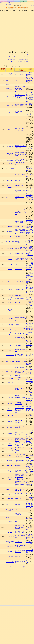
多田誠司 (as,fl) (30, 192)
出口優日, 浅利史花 (19, 299)
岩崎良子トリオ (19, 542)
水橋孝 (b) (29, 204)
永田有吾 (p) (29, 379)
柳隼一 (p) (29, 403)
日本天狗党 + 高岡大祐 (20, 362)
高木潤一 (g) (29, 542)
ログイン (32, 5)
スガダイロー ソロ (19, 334)
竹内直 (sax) (29, 543)
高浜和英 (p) (29, 104)
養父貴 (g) (29, 407)
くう (10, 346)
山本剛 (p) (29, 323)
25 (15, 60)
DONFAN (10, 269)
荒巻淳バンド (18, 557)
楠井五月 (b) (29, 250)
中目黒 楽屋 (10, 397)
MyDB (4, 1)
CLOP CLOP (10, 415)
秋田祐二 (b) (30, 264)
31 (18, 63)
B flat (10, 254)
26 (7, 61)
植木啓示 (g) (30, 302)
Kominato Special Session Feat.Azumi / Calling (20, 460)
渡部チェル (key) (30, 408)
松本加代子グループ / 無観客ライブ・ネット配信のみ (20, 444)
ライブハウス (20, 3)
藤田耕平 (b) (30, 505)
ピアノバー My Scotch (10, 510)
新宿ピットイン (10, 80)
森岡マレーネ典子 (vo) (30, 436)
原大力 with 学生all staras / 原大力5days (19, 532)
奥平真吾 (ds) (30, 195)
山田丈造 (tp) (30, 257)
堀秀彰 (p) (30, 197)
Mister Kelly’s (10, 460)
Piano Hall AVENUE (10, 444)
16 (13, 58)
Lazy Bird (10, 532)
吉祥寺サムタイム (10, 372)
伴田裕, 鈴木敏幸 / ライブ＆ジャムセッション (20, 547)
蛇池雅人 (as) (30, 381)
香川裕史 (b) (30, 324)
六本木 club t (10, 130)
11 (16, 56)
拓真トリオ (17, 264)
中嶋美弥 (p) (29, 240)
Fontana (10, 282)
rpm (10, 112)
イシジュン (17, 415)
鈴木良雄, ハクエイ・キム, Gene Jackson (20, 372)
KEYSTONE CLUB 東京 (10, 325)
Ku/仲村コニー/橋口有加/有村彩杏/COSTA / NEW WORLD (20, 427)
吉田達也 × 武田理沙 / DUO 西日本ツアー (20, 495)
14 (10, 58)
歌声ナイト (17, 376)
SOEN (10, 376)
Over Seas (10, 485)
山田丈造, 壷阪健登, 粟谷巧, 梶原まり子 (20, 259)
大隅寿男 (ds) (30, 326)
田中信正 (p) (29, 519)
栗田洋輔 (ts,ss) (29, 190)
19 (7, 60)
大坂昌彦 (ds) (30, 431)
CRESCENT (10, 378)
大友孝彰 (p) (29, 268)
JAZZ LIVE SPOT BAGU (10, 242)
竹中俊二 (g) (29, 246)
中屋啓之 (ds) (30, 148)
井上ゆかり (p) (30, 340)
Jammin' (10, 163)
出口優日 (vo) (30, 298)
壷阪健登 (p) (29, 258)
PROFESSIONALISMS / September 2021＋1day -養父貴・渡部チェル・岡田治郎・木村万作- (20, 409)
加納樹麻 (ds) (30, 249)
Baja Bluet (10, 389)
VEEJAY (10, 289)
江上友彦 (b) (29, 499)
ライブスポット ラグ (10, 478)
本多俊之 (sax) (30, 94)
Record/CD (17, 1)
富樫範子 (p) (29, 438)
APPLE (10, 175)
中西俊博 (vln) (30, 248)
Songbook (24, 1)
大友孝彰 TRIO (18, 269)
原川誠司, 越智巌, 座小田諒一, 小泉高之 (20, 222)
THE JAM (17, 310)
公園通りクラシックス (10, 518)
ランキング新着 (15, 3)
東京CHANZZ (18, 180)
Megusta (10, 551)
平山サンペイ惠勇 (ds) (30, 392)
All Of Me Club (10, 275)
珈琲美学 (10, 434)
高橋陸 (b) (29, 269)
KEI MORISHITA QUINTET (19, 421)
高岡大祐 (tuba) (29, 364)
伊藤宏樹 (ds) (30, 265)
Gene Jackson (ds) (29, 373)
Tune (10, 1)
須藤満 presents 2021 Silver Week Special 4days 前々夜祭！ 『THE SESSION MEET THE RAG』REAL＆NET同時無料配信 (20, 478)
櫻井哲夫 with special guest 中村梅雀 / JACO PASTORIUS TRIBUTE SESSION (20, 97)
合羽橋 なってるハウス (10, 362)
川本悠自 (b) (30, 341)
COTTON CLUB (10, 212)
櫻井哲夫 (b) (29, 93)
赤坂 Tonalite (10, 403)
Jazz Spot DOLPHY (10, 334)
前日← (11, 567)
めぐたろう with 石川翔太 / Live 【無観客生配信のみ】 (20, 527)
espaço (16, 80)
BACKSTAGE (10, 557)
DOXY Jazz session (19, 227)
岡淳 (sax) (29, 196)
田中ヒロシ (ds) (30, 356)
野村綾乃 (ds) (30, 507)
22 (11, 60)
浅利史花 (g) (29, 299)
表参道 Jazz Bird (10, 85)
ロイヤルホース (10, 355)
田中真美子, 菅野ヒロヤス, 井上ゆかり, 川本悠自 (20, 339)
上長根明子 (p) (30, 472)
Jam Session (18, 203)
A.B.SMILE (10, 499)
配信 (7, 4)
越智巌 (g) (29, 221)
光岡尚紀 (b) (30, 355)
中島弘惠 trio (18, 346)
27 (8, 61)
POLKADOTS (10, 330)
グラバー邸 (10, 350)
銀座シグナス (10, 160)
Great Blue (10, 237)
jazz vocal (17, 169)
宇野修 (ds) (30, 440)
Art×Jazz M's (10, 319)
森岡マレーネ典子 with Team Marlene (20, 434)
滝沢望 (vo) (29, 470)
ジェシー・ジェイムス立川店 (10, 452)
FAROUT (10, 303)
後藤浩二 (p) (29, 226)
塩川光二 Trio (18, 499)
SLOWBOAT (10, 264)
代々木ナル (10, 339)
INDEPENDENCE (10, 466)
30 (13, 61)
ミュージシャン (26, 3)
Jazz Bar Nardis (10, 537)
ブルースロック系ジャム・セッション (20, 514)
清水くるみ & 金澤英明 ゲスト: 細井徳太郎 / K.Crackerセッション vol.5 (20, 231)
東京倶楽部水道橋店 (10, 542)
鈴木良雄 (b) (29, 370)
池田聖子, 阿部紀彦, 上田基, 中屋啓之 (20, 147)
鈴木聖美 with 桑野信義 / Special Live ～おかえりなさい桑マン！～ (20, 89)
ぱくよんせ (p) (30, 191)
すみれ (16, 510)
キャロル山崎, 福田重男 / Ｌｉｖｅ (20, 551)
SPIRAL (17, 382)
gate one (10, 259)
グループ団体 (3, 4)
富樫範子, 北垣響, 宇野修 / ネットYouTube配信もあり (20, 440)
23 (13, 60)
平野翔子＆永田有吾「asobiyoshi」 (20, 378)
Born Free (10, 421)
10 (14, 56)
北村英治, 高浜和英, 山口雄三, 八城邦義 (20, 105)
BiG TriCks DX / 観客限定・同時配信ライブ (20, 248)
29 (11, 61)
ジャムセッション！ (20, 282)
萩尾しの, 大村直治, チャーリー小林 (20, 490)
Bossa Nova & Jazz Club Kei (10, 154)
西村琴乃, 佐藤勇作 (19, 367)
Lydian (10, 203)
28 (10, 61)
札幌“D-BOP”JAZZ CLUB (10, 186)
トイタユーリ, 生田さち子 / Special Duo (20, 456)
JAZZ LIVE (18, 237)
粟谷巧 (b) (29, 260)
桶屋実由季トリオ (19, 186)
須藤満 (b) (30, 482)
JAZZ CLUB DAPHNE (10, 310)
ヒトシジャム (18, 303)
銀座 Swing (10, 105)
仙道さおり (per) (30, 399)
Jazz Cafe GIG (10, 547)
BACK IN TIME (10, 514)
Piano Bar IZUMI (10, 169)
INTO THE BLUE (10, 295)
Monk (10, 494)
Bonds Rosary (10, 191)
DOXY (10, 227)
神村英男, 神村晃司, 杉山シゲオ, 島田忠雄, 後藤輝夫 (20, 154)
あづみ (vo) (29, 462)
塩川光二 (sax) (30, 497)
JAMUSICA (10, 382)
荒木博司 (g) (29, 443)
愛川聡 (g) (31, 460)
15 (11, 58)
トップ (13, 4)
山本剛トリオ (18, 325)
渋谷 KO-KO (10, 505)
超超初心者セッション (20, 295)
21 (10, 60)
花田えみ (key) (30, 479)
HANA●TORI (18, 518)
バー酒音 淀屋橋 (10, 562)
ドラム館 (10, 522)
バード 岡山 (10, 527)
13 (8, 58)
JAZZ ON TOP (10, 456)
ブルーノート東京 (10, 97)
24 (14, 60)
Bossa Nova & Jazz (19, 275)
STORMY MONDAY (10, 409)
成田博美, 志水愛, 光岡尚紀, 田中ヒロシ (20, 355)
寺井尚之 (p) (29, 484)
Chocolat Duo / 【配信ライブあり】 (20, 160)
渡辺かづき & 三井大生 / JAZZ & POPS (20, 130)
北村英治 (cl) (29, 103)
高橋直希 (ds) (30, 115)
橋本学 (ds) (31, 255)
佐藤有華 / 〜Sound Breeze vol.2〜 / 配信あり (20, 397)
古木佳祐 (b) (30, 198)
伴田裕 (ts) (29, 546)
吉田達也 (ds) (30, 494)
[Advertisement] (17, 33)
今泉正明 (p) (29, 432)
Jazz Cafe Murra (10, 367)
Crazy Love (10, 222)
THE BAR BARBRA (10, 471)
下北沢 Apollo (10, 231)
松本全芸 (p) (30, 504)
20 (8, 60)
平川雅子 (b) (29, 448)
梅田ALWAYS (10, 427)
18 (15, 58)
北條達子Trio (18, 466)
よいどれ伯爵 (10, 147)
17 (14, 58)
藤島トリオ (17, 522)
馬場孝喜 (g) (30, 200)
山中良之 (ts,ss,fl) (29, 503)
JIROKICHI (10, 248)
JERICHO (10, 440)
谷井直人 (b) (29, 227)
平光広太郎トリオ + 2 (20, 289)
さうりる (10, 448)
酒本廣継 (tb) (30, 382)
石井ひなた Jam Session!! (19, 112)
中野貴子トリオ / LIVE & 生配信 (19, 403)
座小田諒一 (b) (30, 222)
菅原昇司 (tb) (30, 345)
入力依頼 (10, 3)
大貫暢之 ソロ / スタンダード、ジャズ (20, 452)
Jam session (17, 85)
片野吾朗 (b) (29, 306)
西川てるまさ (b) (30, 467)
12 (7, 58)
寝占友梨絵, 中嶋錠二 (20, 175)
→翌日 (23, 567)
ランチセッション (19, 74)
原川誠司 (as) (30, 220)
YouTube (10, 4)
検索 (1, 3)
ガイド (4, 3)
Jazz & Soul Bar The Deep (10, 299)
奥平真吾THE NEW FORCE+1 (19, 198)
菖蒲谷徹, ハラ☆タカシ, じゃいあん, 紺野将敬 (20, 319)
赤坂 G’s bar (10, 180)
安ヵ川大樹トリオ (19, 254)
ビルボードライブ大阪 (10, 89)
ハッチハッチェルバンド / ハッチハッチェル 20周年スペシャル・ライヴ (20, 212)
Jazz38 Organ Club (10, 74)
